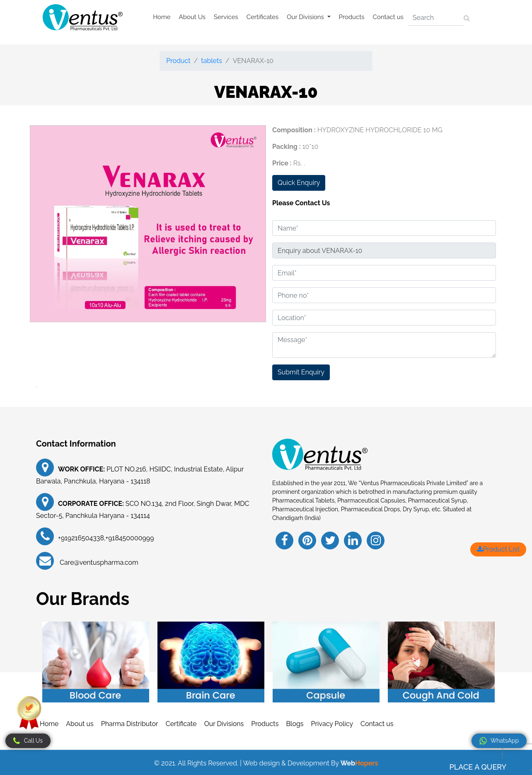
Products (352, 17)
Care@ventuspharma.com (98, 562)
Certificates (263, 17)
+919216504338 (81, 538)
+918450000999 (130, 538)
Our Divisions (224, 724)
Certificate (181, 724)
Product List (498, 549)
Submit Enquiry (301, 372)
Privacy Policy (332, 724)
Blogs (295, 724)
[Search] (436, 18)
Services (226, 17)
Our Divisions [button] (306, 17)
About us (80, 724)
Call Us (28, 741)
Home (162, 17)
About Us (192, 17)
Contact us (388, 17)
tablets (212, 61)
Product (178, 61)
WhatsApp (499, 741)
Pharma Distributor (130, 724)
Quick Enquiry (299, 183)
